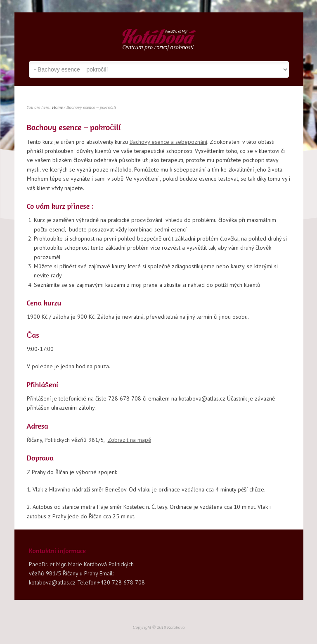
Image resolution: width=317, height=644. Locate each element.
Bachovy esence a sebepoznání (168, 142)
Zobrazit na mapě (129, 440)
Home (57, 107)
